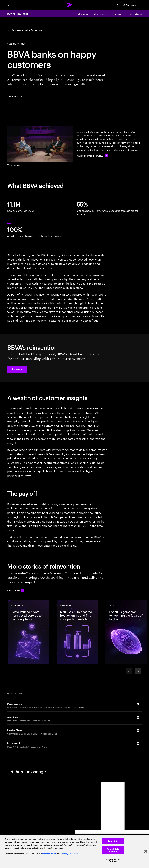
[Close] (146, 851)
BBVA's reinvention (18, 14)
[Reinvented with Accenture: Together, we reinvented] (25, 30)
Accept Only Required (113, 850)
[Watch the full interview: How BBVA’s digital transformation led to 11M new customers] (92, 156)
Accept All (113, 841)
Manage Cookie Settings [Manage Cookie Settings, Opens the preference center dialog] (113, 860)
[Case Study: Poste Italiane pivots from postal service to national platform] (29, 632)
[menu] (9, 5)
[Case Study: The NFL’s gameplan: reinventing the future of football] (126, 632)
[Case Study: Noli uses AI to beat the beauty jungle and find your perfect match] (77, 632)
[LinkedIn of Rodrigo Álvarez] (138, 731)
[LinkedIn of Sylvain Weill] (138, 744)
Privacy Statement (70, 854)
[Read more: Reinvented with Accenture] (16, 590)
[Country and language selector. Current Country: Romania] (131, 5)
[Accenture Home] (69, 5)
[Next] (138, 671)
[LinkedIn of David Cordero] (138, 704)
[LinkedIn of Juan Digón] (138, 718)
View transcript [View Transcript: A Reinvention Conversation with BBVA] (16, 165)
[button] (17, 369)
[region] (74, 851)
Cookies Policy (49, 854)
